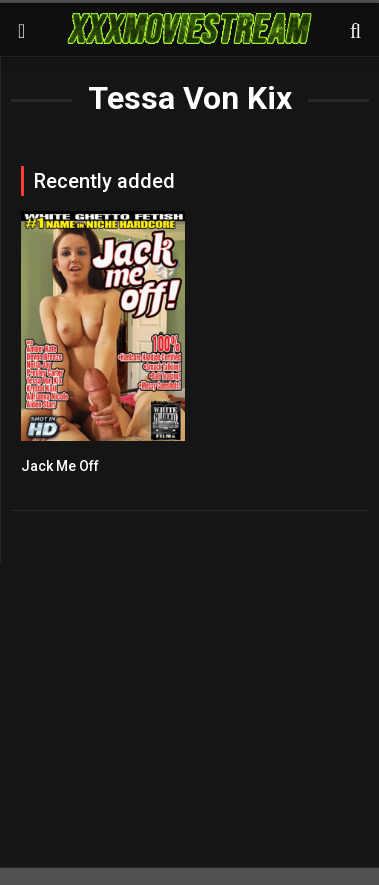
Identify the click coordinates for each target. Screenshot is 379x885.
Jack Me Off (60, 466)
